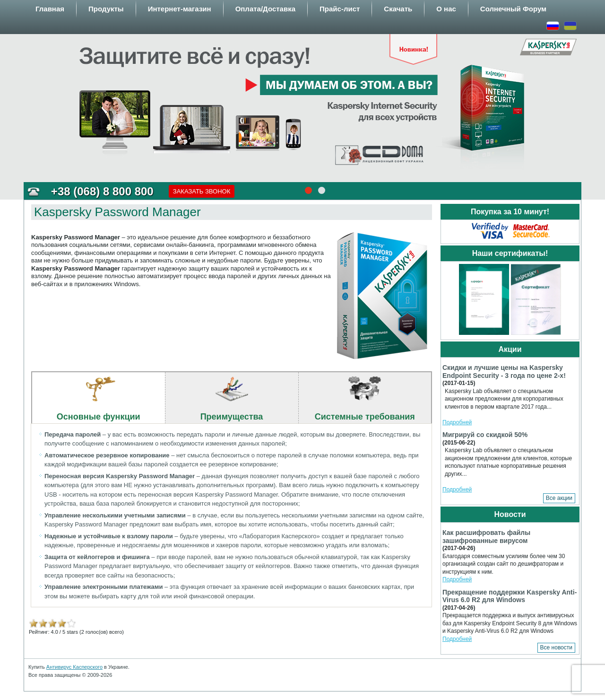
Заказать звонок (202, 191)
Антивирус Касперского (74, 667)
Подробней (457, 422)
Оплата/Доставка (265, 9)
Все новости (556, 647)
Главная (50, 9)
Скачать (398, 9)
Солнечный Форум (513, 9)
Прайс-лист (340, 9)
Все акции (559, 498)
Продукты (106, 9)
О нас (446, 9)
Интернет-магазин (180, 9)
